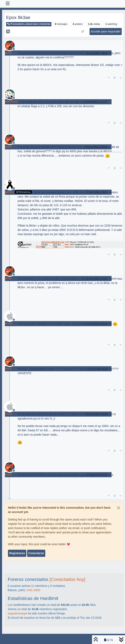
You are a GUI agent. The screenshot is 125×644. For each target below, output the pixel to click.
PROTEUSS (12, 102)
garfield (9, 192)
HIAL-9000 (34, 590)
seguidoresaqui (17, 613)
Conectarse (36, 553)
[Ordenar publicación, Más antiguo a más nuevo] (83, 32)
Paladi (9, 324)
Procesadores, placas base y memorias (29, 24)
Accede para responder (106, 31)
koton (8, 53)
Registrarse (17, 553)
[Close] (118, 508)
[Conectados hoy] (67, 579)
